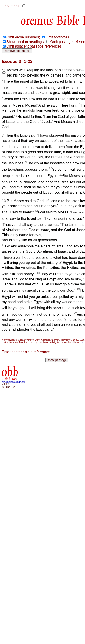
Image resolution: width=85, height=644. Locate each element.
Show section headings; (25, 42)
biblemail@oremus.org (13, 382)
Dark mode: (11, 6)
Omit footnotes (57, 37)
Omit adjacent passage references (34, 46)
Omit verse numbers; (23, 37)
